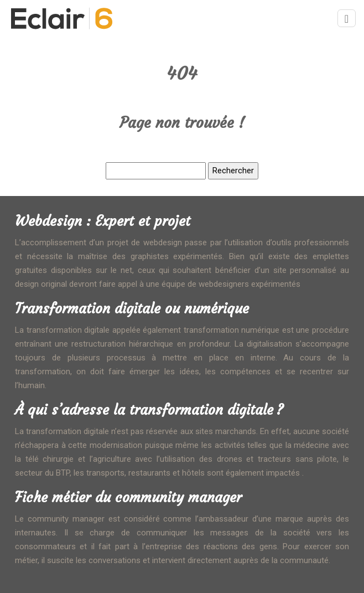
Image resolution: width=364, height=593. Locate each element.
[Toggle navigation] (347, 19)
